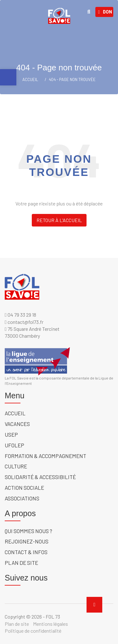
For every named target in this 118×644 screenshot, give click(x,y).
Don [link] (105, 12)
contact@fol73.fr (24, 322)
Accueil (15, 413)
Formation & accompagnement (45, 456)
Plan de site (21, 563)
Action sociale (24, 488)
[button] (8, 77)
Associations (22, 498)
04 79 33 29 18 (20, 315)
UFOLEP (14, 445)
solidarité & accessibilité (40, 477)
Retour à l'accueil (59, 220)
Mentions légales (51, 624)
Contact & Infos (26, 552)
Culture (16, 466)
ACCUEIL (30, 79)
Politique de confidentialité (33, 631)
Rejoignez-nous (27, 541)
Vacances (17, 424)
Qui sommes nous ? (28, 531)
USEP (11, 434)
